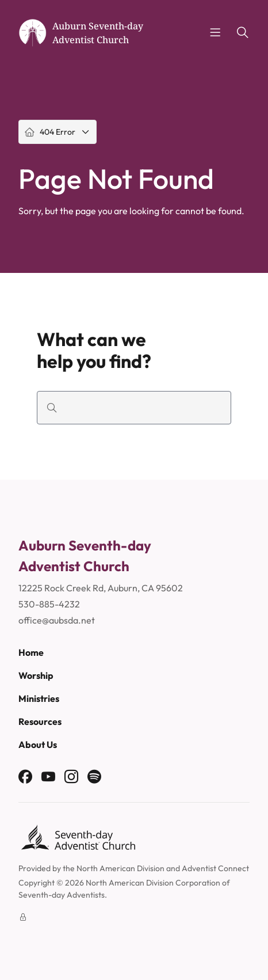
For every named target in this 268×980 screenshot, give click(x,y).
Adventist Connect (215, 868)
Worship (36, 675)
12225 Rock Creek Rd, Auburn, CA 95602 (101, 588)
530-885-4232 (49, 604)
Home (31, 652)
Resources (40, 721)
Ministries (39, 698)
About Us (38, 745)
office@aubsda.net (57, 620)
